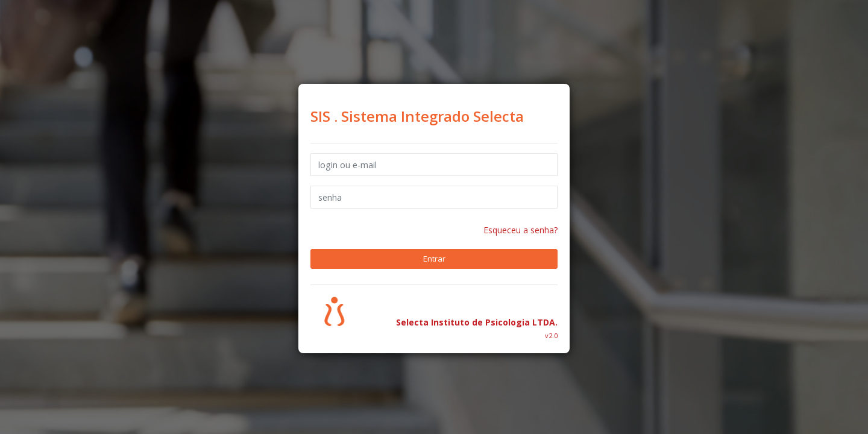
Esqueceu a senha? (520, 230)
